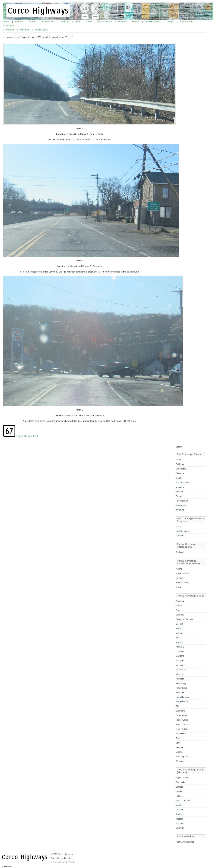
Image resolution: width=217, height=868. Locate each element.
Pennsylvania (182, 720)
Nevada (136, 22)
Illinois (179, 629)
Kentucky (180, 647)
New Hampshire (153, 22)
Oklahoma (180, 711)
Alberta (179, 569)
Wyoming (25, 30)
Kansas (179, 642)
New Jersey (181, 683)
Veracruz (180, 828)
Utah (178, 743)
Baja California (182, 778)
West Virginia (182, 757)
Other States (42, 30)
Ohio (178, 706)
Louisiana (180, 651)
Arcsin (72, 862)
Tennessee (181, 734)
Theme (54, 862)
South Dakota (182, 729)
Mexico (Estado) (183, 801)
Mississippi (181, 670)
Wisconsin (180, 761)
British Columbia (183, 573)
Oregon (171, 22)
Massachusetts (105, 22)
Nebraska (180, 679)
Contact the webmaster (61, 858)
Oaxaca (179, 810)
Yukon (179, 587)
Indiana (179, 633)
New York (180, 693)
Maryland (180, 656)
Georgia (179, 624)
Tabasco (180, 819)
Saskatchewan (182, 583)
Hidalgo (179, 796)
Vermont (11, 30)
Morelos (179, 805)
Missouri (180, 674)
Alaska (179, 606)
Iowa (178, 638)
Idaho (78, 22)
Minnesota (180, 665)
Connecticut (48, 22)
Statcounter (7, 866)
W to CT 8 (33, 436)
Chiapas (180, 787)
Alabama (180, 601)
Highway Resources (185, 842)
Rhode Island (187, 22)
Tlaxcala (180, 823)
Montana (123, 22)
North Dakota (182, 702)
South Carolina (183, 725)
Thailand (180, 552)
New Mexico (181, 688)
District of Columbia (185, 619)
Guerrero (180, 791)
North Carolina (182, 697)
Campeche (181, 782)
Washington (10, 26)
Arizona (19, 22)
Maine (89, 22)
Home (7, 22)
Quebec (179, 578)
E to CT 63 (21, 436)
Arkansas (180, 610)
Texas (178, 738)
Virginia (179, 752)
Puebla (179, 814)
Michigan (180, 661)
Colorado (180, 615)
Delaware (65, 22)
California (33, 22)
